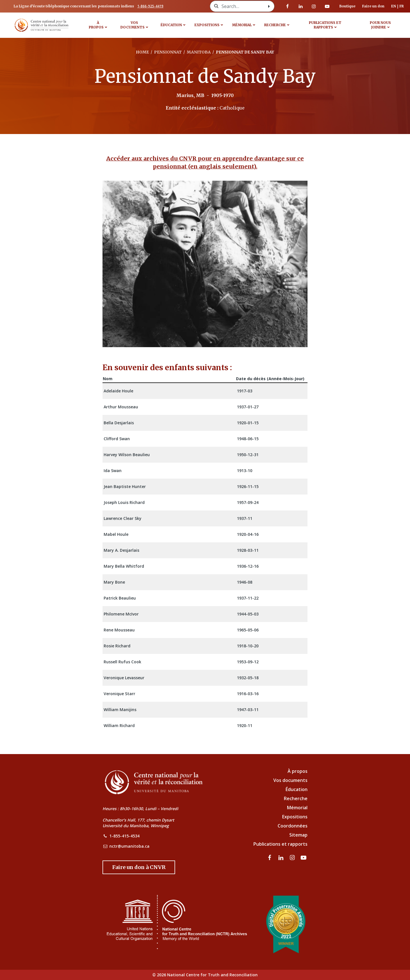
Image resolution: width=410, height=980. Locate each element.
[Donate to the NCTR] (139, 867)
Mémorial (297, 808)
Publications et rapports (325, 25)
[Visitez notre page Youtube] (327, 6)
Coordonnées (293, 826)
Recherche (275, 25)
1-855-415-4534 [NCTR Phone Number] (124, 836)
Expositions (207, 25)
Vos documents (290, 780)
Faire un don (373, 6)
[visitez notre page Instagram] (314, 6)
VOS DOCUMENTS (133, 25)
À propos (96, 25)
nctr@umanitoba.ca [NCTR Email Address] (129, 846)
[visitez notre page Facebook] (288, 6)
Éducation (171, 25)
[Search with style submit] (269, 6)
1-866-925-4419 (150, 6)
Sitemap (298, 835)
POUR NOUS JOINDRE (380, 25)
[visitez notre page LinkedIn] (301, 6)
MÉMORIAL (242, 25)
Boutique (347, 6)
